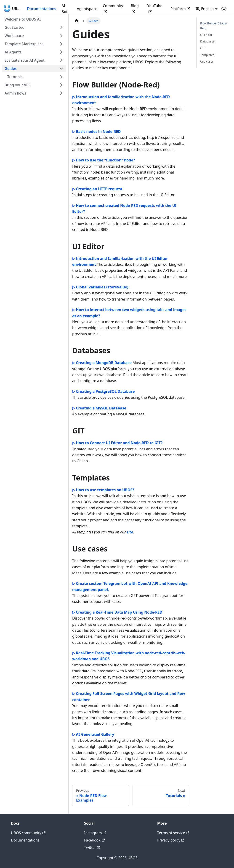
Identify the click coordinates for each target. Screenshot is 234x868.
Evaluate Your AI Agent (25, 60)
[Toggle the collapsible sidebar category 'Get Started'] (61, 27)
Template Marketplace (24, 44)
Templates (207, 55)
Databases (207, 41)
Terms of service (173, 833)
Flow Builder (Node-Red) (214, 26)
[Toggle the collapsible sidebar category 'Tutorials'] (61, 77)
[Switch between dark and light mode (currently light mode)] (224, 9)
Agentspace (87, 9)
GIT (203, 48)
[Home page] (77, 21)
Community (113, 8)
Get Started (15, 27)
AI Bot (64, 9)
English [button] (205, 9)
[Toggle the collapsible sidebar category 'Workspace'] (61, 36)
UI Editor (206, 35)
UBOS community (28, 833)
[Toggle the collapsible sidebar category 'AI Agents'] (61, 52)
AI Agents (13, 52)
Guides (11, 69)
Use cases (207, 61)
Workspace (14, 36)
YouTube (155, 8)
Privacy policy (171, 840)
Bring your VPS (17, 85)
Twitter (92, 847)
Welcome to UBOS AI (23, 19)
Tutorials (15, 77)
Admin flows (15, 93)
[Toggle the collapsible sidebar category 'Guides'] (61, 69)
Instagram (95, 833)
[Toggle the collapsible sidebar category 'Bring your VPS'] (61, 85)
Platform (180, 9)
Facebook (94, 840)
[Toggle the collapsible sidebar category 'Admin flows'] (61, 93)
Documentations (41, 9)
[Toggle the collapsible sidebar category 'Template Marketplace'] (61, 44)
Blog (135, 8)
